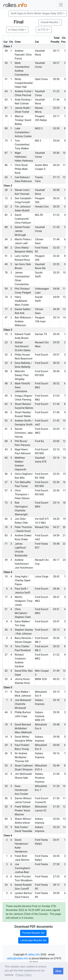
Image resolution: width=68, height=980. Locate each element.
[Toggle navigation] (61, 5)
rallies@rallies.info (17, 958)
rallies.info (34, 955)
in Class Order (16, 30)
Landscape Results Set (33, 940)
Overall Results (49, 22)
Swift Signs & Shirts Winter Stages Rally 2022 (37, 13)
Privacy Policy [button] (24, 975)
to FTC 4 (43, 30)
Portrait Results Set (33, 933)
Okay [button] (58, 971)
